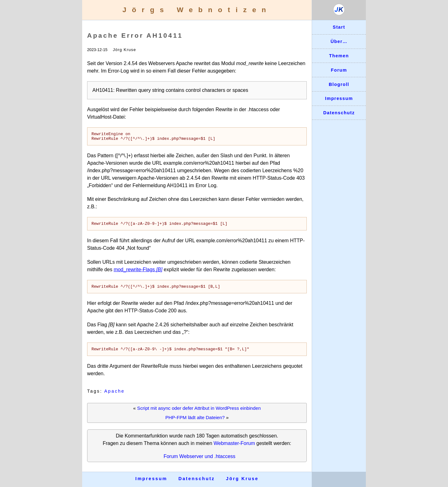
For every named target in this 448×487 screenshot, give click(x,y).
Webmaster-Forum (234, 448)
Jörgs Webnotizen (197, 10)
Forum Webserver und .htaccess (200, 461)
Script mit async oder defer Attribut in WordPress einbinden (199, 413)
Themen (339, 56)
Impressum (339, 98)
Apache (114, 396)
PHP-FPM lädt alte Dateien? (195, 422)
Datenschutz (339, 113)
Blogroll (339, 84)
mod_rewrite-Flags (138, 272)
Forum (339, 70)
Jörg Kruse (242, 479)
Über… (339, 41)
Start (339, 27)
